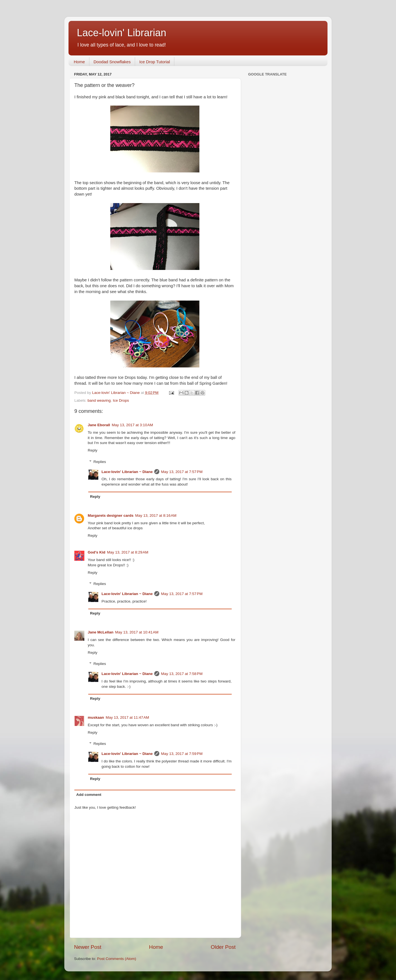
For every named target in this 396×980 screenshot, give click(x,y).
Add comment (89, 795)
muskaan (96, 717)
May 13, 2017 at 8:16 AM (156, 515)
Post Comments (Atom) (117, 959)
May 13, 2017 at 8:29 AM (128, 552)
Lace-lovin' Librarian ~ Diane (127, 472)
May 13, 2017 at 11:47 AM (128, 717)
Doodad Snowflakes (112, 62)
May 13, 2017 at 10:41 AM (137, 632)
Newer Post (88, 947)
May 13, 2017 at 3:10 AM (132, 425)
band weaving (99, 400)
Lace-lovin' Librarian (122, 33)
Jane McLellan (101, 632)
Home (79, 62)
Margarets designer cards (111, 515)
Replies (100, 462)
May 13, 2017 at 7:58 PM (182, 674)
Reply (93, 450)
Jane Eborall (99, 425)
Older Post (223, 947)
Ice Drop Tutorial (155, 62)
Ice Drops (121, 400)
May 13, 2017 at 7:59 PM (182, 754)
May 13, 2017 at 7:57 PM (182, 472)
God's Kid (96, 552)
